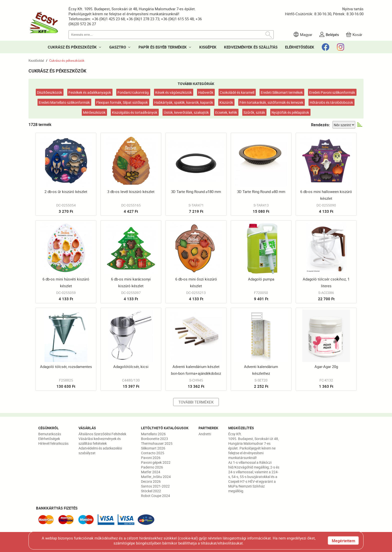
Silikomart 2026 (153, 448)
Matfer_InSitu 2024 (156, 477)
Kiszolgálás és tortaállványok (135, 112)
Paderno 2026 (152, 467)
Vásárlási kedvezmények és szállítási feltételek (100, 441)
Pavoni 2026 (151, 458)
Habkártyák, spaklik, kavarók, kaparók (184, 102)
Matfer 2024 (151, 472)
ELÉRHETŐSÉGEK (300, 47)
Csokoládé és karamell (237, 92)
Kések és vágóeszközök (173, 92)
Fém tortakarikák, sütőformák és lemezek (271, 102)
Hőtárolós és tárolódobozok (331, 102)
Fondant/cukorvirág (133, 92)
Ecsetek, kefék (226, 112)
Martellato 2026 (153, 434)
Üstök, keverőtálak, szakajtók (186, 112)
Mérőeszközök (94, 112)
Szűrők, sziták (254, 112)
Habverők (206, 92)
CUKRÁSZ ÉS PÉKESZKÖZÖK (72, 47)
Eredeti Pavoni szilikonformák (332, 92)
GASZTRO (118, 47)
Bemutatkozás (50, 434)
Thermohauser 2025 (157, 443)
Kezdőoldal (36, 60)
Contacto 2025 (153, 453)
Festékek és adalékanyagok (90, 92)
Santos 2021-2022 (155, 486)
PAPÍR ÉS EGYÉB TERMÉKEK (163, 47)
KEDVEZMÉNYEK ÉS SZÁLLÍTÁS (251, 47)
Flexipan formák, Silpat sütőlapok (122, 102)
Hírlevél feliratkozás (53, 443)
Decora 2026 (151, 481)
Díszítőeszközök (49, 92)
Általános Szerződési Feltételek (102, 434)
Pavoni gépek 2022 (156, 462)
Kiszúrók (226, 102)
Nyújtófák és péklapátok (290, 112)
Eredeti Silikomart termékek (282, 92)
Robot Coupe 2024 (155, 496)
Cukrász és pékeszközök (67, 60)
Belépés (332, 34)
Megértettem (343, 541)
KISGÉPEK (208, 47)
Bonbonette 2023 (154, 439)
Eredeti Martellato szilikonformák (64, 102)
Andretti (205, 434)
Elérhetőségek (49, 439)
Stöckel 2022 (151, 491)
